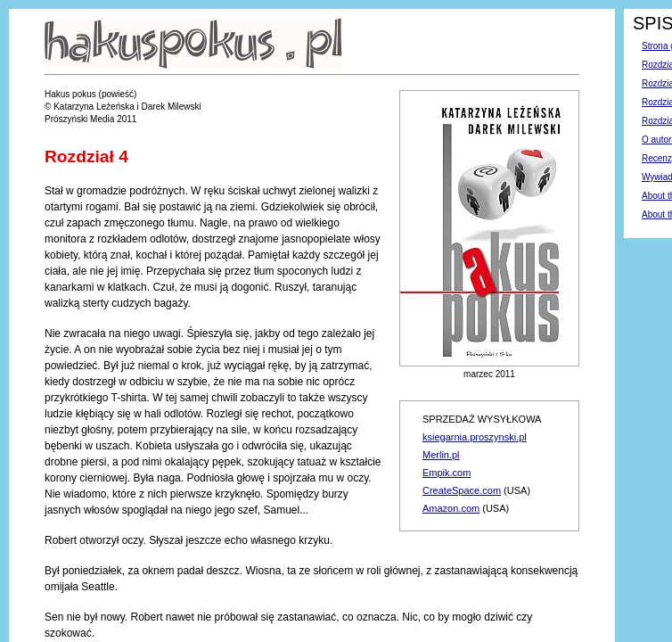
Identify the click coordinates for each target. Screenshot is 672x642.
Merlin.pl (441, 455)
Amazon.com (451, 508)
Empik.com (447, 473)
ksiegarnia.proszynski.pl (475, 437)
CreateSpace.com (462, 490)
